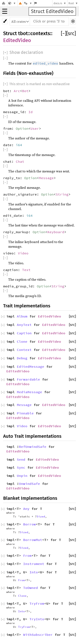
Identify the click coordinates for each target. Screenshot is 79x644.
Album (22, 316)
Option (22, 128)
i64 (19, 145)
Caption (24, 333)
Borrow (29, 524)
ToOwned (31, 588)
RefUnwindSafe (33, 447)
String (62, 194)
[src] (71, 33)
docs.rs (58, 3)
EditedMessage (31, 366)
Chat (20, 161)
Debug (22, 358)
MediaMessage (29, 392)
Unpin (22, 476)
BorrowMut (33, 540)
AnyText (24, 325)
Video (23, 253)
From (27, 555)
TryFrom (37, 603)
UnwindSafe (29, 484)
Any (26, 509)
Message (46, 178)
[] (64, 33)
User (35, 128)
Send (21, 459)
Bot (25, 91)
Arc (17, 91)
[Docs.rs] (4, 3)
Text (26, 270)
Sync (21, 467)
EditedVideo (17, 40)
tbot (23, 33)
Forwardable (28, 379)
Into (34, 572)
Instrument (34, 564)
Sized (41, 516)
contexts (40, 33)
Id (31, 112)
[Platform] (28, 3)
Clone (22, 341)
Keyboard (56, 232)
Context (24, 350)
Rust (71, 3)
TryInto (37, 619)
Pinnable (25, 413)
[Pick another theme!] (5, 21)
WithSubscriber (38, 635)
